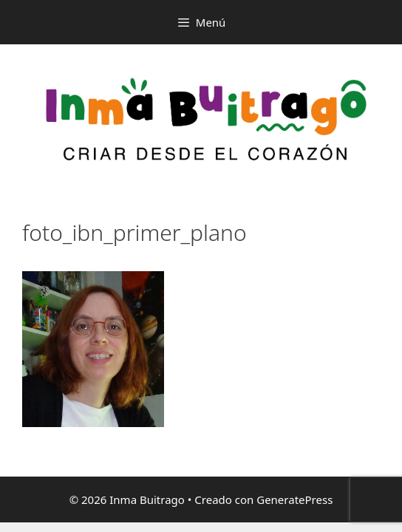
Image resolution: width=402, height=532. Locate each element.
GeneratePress (294, 499)
